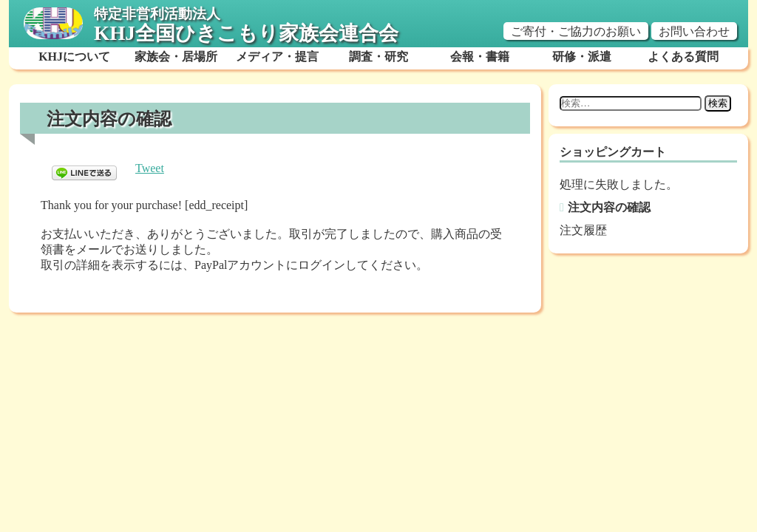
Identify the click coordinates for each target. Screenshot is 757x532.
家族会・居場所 (176, 57)
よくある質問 (683, 57)
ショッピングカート (613, 152)
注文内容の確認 (609, 207)
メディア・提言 (277, 57)
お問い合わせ (694, 31)
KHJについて (74, 57)
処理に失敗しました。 (619, 184)
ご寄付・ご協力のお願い (576, 31)
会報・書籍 (480, 57)
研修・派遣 (582, 57)
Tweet (150, 168)
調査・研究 (378, 57)
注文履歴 (583, 230)
